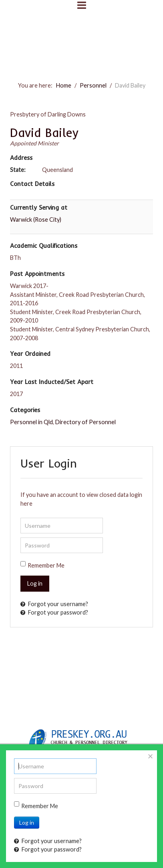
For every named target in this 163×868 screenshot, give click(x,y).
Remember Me (46, 565)
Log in (35, 583)
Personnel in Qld (31, 422)
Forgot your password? (54, 612)
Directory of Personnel (86, 422)
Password (21, 538)
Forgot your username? (54, 604)
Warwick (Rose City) (36, 220)
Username (21, 518)
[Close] (150, 756)
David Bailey (44, 133)
